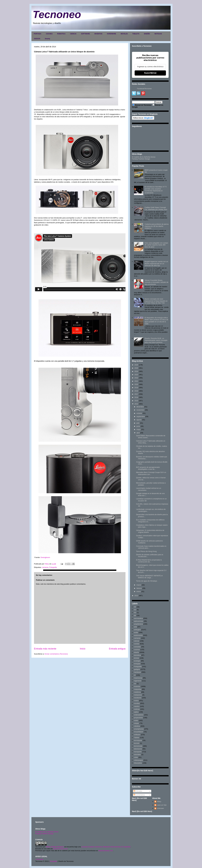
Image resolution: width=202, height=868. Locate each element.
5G (135, 610)
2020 (136, 384)
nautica (137, 706)
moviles (137, 703)
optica (136, 712)
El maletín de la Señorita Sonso (144, 157)
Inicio (83, 649)
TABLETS (136, 34)
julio (138, 423)
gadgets (137, 669)
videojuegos (138, 760)
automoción (138, 635)
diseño (136, 652)
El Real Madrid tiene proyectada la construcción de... (149, 561)
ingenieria (138, 681)
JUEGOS (37, 39)
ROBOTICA (61, 34)
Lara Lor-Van (162, 805)
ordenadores (139, 715)
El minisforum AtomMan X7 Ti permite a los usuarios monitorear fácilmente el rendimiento (156, 190)
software (137, 735)
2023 (136, 375)
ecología (137, 661)
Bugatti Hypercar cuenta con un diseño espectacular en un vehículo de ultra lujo (156, 264)
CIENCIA (73, 34)
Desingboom (45, 557)
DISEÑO (147, 34)
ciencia (137, 641)
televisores (138, 749)
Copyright (53, 861)
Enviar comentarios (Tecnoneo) (56, 654)
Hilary (159, 802)
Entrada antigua (117, 649)
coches (137, 644)
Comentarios (139, 795)
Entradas (138, 791)
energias (137, 664)
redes (136, 720)
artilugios (137, 630)
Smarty (47, 39)
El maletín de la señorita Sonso (47, 832)
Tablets (137, 738)
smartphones (139, 729)
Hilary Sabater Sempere (55, 847)
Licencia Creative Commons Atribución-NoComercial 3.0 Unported (106, 847)
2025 (136, 368)
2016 (136, 397)
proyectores (138, 718)
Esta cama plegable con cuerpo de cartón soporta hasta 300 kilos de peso (156, 245)
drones (137, 658)
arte (135, 627)
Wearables (138, 763)
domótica (137, 655)
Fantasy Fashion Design (141, 159)
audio (136, 632)
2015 (136, 401)
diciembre (140, 407)
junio (138, 426)
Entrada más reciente (45, 649)
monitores (138, 698)
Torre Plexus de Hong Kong (146, 551)
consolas (137, 647)
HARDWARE (111, 34)
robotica (137, 726)
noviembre (140, 410)
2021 (136, 381)
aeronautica (138, 618)
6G (135, 613)
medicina (137, 692)
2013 (136, 596)
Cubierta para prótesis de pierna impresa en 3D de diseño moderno (157, 226)
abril (138, 433)
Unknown (160, 808)
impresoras (138, 678)
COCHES (49, 34)
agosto (139, 420)
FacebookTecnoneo (144, 89)
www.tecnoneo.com (60, 849)
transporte (138, 752)
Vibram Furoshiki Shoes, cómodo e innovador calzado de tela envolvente (156, 282)
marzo (139, 585)
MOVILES (124, 34)
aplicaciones (139, 621)
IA (135, 675)
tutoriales (137, 754)
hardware (137, 672)
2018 (136, 391)
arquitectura (138, 624)
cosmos (137, 650)
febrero (139, 588)
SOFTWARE (85, 34)
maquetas (138, 689)
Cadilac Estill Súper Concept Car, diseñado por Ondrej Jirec (156, 208)
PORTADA (37, 34)
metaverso (138, 695)
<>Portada (39, 859)
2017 (136, 394)
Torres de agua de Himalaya (147, 581)
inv (135, 684)
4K (135, 607)
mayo (139, 429)
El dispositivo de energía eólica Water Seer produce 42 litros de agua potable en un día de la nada (156, 321)
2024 (136, 371)
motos (136, 701)
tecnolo (137, 743)
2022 (136, 378)
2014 (136, 404)
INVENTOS (98, 34)
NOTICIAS (158, 34)
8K (135, 615)
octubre (139, 413)
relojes (136, 723)
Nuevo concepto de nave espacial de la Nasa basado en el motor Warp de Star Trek (156, 301)
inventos (137, 686)
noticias (137, 709)
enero (139, 591)
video (136, 757)
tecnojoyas (138, 740)
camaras (45, 567)
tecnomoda (138, 746)
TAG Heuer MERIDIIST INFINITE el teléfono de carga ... (149, 577)
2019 (136, 388)
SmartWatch (139, 732)
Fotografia (53, 567)
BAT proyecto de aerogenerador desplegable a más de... (148, 468)
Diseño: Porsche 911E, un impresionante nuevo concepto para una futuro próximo (156, 340)
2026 (136, 365)
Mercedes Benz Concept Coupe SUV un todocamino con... (151, 473)
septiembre (141, 416)
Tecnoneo (57, 14)
